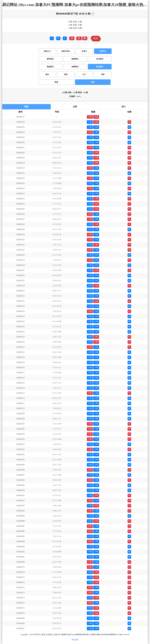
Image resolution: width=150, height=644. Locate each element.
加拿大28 (47, 51)
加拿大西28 (66, 51)
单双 (103, 74)
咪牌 (96, 38)
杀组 (66, 74)
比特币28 (103, 51)
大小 (84, 74)
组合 (47, 74)
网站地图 (75, 639)
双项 (56, 82)
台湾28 (84, 51)
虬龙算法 (100, 67)
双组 (93, 82)
